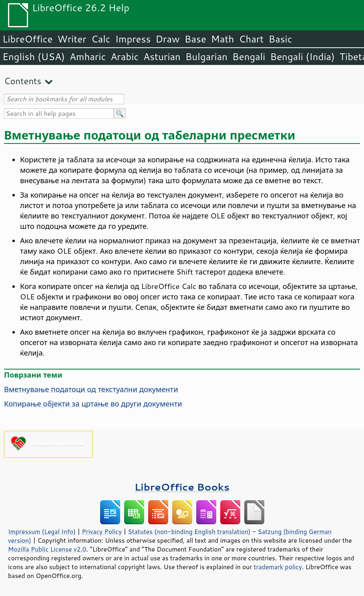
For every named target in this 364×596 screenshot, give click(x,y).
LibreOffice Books (182, 487)
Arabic (125, 57)
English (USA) (34, 57)
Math (223, 39)
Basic (280, 39)
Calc (101, 39)
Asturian (162, 57)
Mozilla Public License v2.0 (47, 549)
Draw (167, 39)
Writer (72, 39)
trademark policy (278, 567)
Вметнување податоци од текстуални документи (91, 389)
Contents (23, 81)
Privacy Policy (102, 531)
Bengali (249, 57)
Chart (251, 39)
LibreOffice (27, 39)
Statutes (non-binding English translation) (189, 531)
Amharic (88, 57)
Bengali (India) (303, 57)
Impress (133, 39)
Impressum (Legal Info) (42, 531)
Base (195, 39)
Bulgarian (206, 57)
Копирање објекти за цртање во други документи (93, 404)
